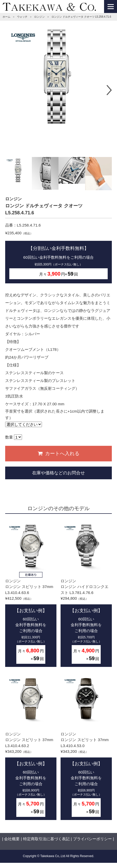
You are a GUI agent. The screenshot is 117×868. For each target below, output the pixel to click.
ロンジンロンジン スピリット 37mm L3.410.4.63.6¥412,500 (31, 594)
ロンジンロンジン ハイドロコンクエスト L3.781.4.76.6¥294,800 (86, 594)
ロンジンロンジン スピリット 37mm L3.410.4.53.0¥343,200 (86, 747)
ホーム (6, 17)
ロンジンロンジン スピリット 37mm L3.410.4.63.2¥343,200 (31, 747)
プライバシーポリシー (92, 839)
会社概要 (12, 839)
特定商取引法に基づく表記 (46, 839)
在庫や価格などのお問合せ (58, 473)
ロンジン (39, 17)
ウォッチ (22, 17)
